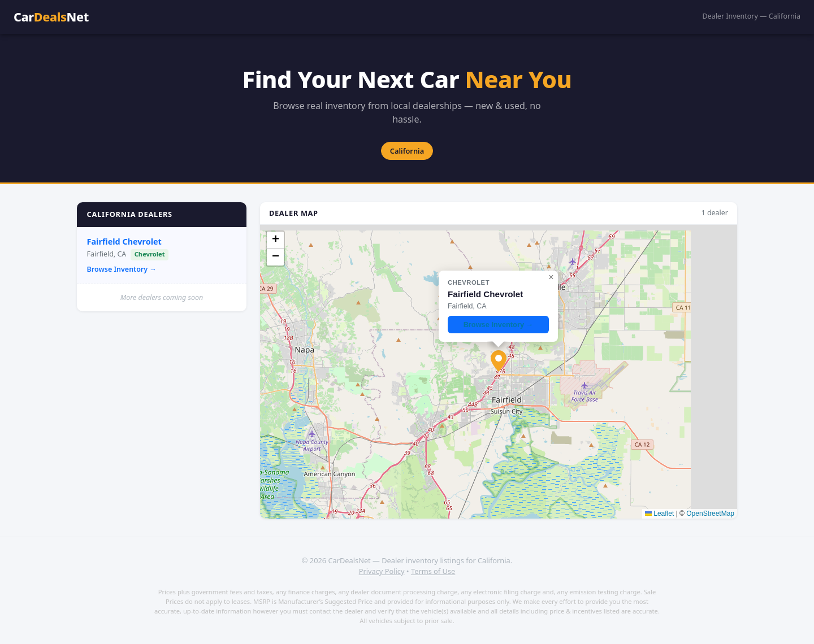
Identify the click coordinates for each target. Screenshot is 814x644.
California (407, 151)
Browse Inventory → (122, 269)
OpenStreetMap (710, 514)
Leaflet (659, 514)
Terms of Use (433, 571)
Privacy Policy (382, 571)
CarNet (51, 17)
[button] (499, 361)
